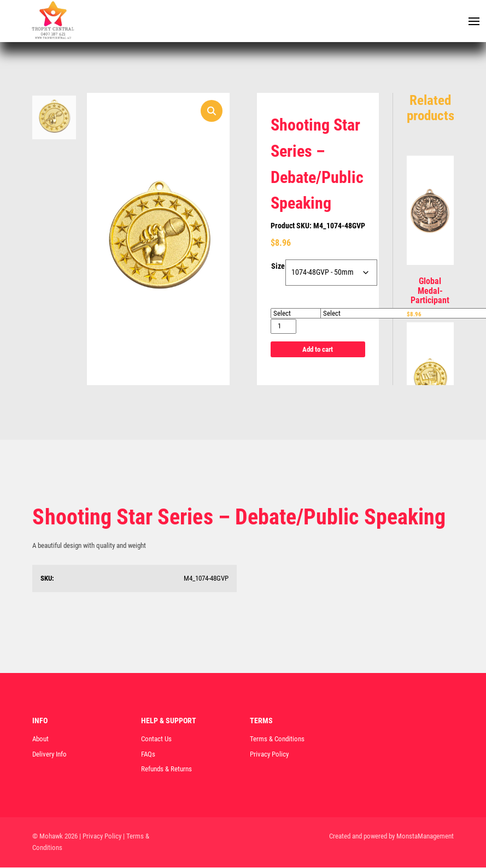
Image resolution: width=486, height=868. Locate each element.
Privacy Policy (269, 755)
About (40, 739)
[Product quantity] (283, 327)
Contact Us (156, 739)
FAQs (148, 755)
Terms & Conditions (277, 739)
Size (278, 267)
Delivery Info (49, 755)
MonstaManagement (425, 837)
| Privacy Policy (100, 837)
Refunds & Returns (166, 770)
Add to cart (318, 350)
